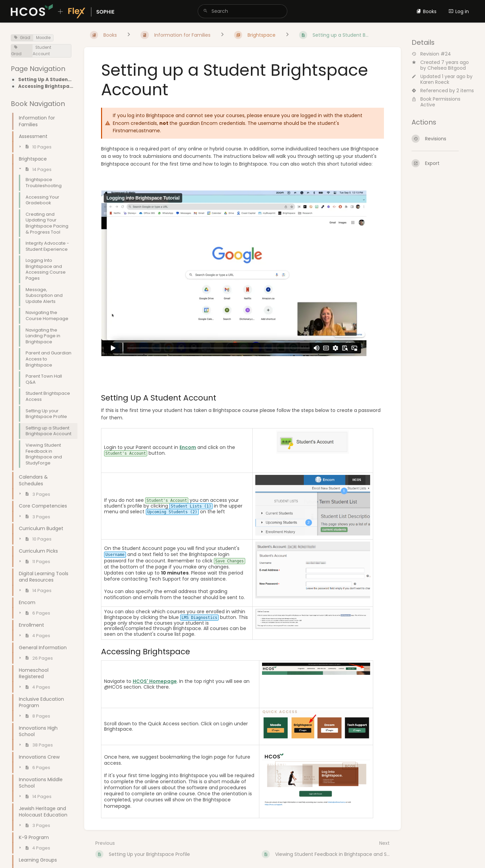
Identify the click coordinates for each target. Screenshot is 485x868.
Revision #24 (431, 54)
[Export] (443, 163)
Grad (22, 38)
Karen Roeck (435, 82)
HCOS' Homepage (155, 681)
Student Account (42, 51)
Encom (188, 447)
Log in (459, 11)
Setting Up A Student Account (46, 80)
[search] (243, 11)
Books (426, 11)
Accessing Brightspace (46, 86)
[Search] (205, 11)
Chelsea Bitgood (447, 68)
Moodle (43, 38)
